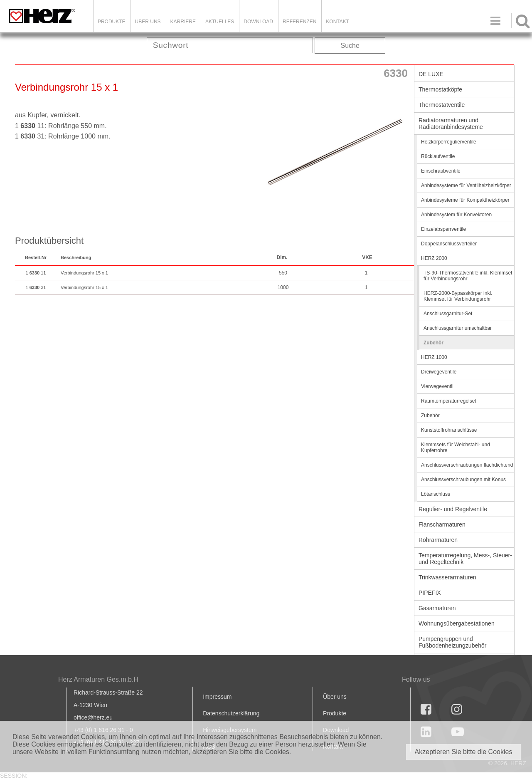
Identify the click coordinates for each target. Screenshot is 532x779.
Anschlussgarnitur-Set (448, 314)
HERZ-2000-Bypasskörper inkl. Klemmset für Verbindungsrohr (458, 296)
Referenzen (299, 22)
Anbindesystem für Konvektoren (456, 215)
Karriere (183, 22)
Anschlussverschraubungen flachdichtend (467, 465)
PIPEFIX (430, 593)
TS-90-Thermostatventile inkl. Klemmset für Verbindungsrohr (468, 276)
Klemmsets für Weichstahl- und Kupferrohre (456, 448)
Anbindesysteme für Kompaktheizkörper (465, 200)
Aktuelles (220, 22)
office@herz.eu (93, 717)
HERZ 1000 (434, 357)
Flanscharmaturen (442, 524)
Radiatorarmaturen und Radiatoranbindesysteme (451, 124)
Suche (350, 46)
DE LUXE (431, 74)
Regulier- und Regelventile (453, 509)
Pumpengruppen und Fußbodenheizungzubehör (452, 642)
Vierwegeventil (437, 386)
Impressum (217, 697)
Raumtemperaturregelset (449, 401)
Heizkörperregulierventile (449, 142)
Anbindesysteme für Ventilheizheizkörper (466, 185)
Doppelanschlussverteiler (449, 244)
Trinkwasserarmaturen (447, 577)
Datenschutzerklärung (231, 713)
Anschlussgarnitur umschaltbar (458, 328)
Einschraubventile (441, 171)
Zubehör (433, 343)
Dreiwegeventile (439, 372)
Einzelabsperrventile (443, 229)
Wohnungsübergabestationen (457, 623)
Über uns (335, 697)
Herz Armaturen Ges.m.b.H (98, 679)
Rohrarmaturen (438, 540)
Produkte (112, 22)
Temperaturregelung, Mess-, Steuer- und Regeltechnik (465, 559)
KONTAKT (337, 22)
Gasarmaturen (437, 608)
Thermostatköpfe (440, 89)
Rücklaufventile (438, 156)
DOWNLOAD (258, 22)
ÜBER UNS (148, 22)
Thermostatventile (442, 105)
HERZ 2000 (434, 258)
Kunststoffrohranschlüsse (449, 430)
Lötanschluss (436, 494)
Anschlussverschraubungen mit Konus (463, 480)
